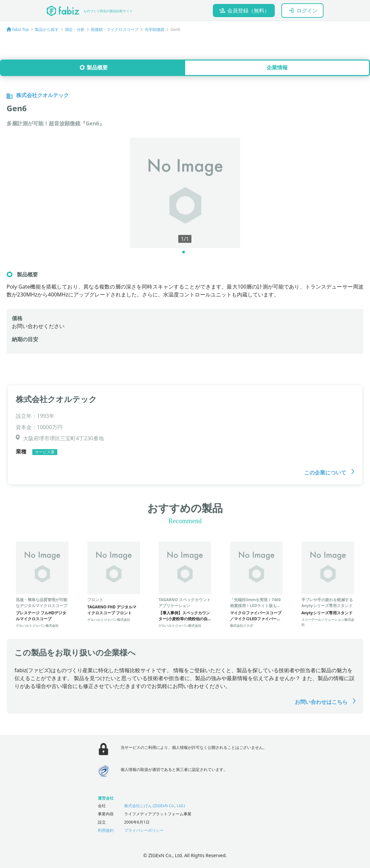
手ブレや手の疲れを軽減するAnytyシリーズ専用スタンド (327, 603)
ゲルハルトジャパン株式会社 (37, 625)
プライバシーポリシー (144, 830)
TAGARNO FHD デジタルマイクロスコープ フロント (112, 610)
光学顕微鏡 (155, 29)
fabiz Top (21, 29)
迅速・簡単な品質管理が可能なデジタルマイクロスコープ (42, 603)
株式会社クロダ (242, 625)
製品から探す (47, 29)
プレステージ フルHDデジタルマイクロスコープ (41, 616)
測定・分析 (75, 29)
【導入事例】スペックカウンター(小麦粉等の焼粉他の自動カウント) (184, 619)
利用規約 (106, 830)
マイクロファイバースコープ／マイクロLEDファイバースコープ (256, 619)
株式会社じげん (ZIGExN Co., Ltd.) (155, 806)
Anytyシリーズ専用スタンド (327, 613)
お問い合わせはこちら (325, 702)
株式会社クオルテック (56, 399)
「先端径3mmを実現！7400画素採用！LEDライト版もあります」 (255, 606)
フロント (95, 600)
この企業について (329, 472)
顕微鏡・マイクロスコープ (115, 29)
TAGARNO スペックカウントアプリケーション (184, 603)
